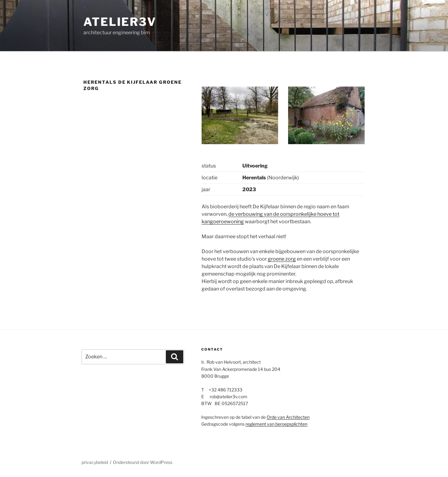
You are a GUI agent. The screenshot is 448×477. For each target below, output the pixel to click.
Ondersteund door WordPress (143, 462)
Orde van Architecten (288, 417)
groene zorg (282, 259)
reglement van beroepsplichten (276, 424)
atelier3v (120, 22)
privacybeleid (95, 462)
